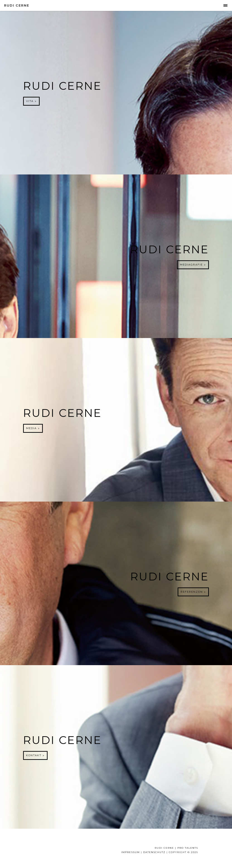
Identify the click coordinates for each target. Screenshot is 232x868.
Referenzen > (193, 592)
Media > (33, 428)
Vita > (31, 101)
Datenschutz (154, 852)
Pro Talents (188, 848)
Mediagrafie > (193, 265)
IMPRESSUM (130, 852)
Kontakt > (35, 755)
